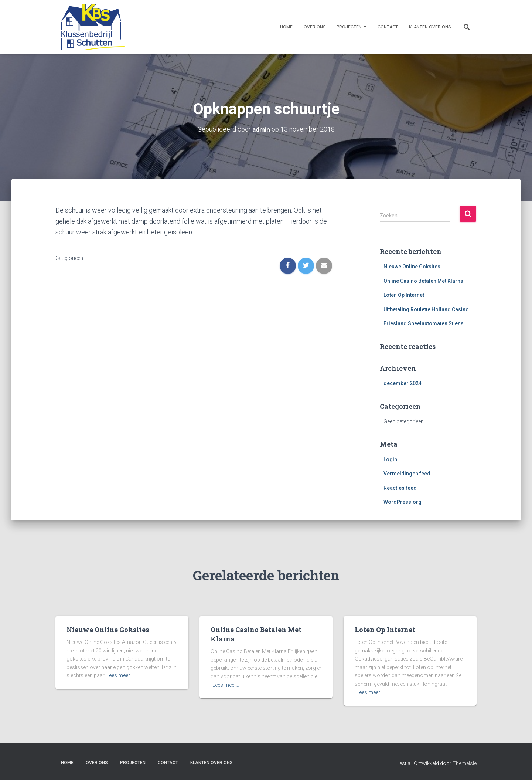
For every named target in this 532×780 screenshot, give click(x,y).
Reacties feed (400, 488)
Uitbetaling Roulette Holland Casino (426, 309)
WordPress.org (403, 502)
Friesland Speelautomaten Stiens (424, 323)
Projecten (352, 27)
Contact (388, 27)
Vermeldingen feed (407, 474)
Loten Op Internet (404, 295)
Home (286, 27)
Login (390, 459)
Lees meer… (120, 675)
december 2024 (403, 383)
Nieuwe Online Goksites (412, 266)
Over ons (315, 27)
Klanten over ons (430, 27)
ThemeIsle (465, 763)
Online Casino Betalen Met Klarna (423, 281)
